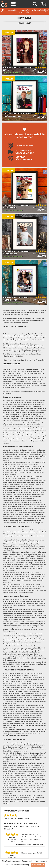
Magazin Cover (24, 23)
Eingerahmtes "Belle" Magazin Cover (30, 845)
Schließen (45, 11)
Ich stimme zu (38, 865)
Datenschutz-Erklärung (20, 865)
